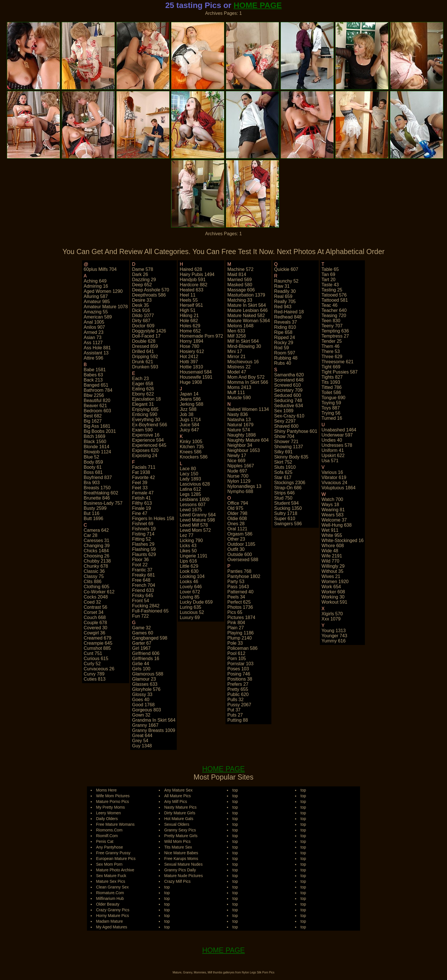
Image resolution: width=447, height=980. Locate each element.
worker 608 (333, 592)
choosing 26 (97, 556)
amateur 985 (97, 302)
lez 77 (186, 535)
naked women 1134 (248, 409)
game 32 (141, 628)
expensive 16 (146, 435)
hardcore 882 (193, 285)
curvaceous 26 (99, 669)
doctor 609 (143, 326)
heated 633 (191, 290)
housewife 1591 (196, 377)
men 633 (236, 331)
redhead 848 (288, 317)
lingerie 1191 (193, 556)
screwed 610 (287, 385)
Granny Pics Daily (180, 870)
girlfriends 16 (146, 659)
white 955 (332, 535)
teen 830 (331, 321)
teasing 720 (334, 315)
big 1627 (93, 421)
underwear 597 (337, 435)
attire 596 (94, 358)
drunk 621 (143, 362)
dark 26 (140, 274)
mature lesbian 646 (247, 310)
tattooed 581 (335, 300)
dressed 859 (145, 346)
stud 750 (283, 498)
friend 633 (143, 590)
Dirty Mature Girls (180, 813)
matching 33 (240, 300)
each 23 (140, 379)
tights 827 (332, 377)
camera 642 (96, 530)
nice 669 (236, 461)
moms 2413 (239, 387)
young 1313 (334, 631)
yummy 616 (334, 641)
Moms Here (106, 790)
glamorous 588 (148, 674)
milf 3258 (236, 336)
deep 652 (142, 285)
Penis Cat (105, 841)
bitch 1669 (95, 436)
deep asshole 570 (151, 290)
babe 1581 (95, 370)
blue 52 (92, 457)
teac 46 (330, 305)
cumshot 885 (97, 648)
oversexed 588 (243, 560)
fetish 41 (141, 498)
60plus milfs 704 (100, 269)
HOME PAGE (258, 5)
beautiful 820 (97, 400)
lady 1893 (190, 479)
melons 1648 (240, 326)
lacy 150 (189, 474)
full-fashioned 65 (150, 611)
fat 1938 (141, 472)
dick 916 (141, 310)
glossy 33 (142, 694)
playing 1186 (240, 633)
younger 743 (334, 636)
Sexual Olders (177, 824)
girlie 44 (141, 664)
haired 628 (191, 269)
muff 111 (236, 392)
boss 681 (93, 472)
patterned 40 (240, 592)
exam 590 (142, 430)
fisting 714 (143, 534)
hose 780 (189, 346)
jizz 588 (188, 409)
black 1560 (95, 442)
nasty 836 (237, 414)
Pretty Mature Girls (181, 836)
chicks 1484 (96, 551)
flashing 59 (144, 549)
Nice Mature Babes (181, 853)
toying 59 (331, 403)
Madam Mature (109, 921)
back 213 (93, 380)
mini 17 (235, 351)
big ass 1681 (97, 426)
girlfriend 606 (146, 653)
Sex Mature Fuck (111, 876)
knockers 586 (194, 457)
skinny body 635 (291, 457)
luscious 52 (192, 612)
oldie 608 (237, 519)
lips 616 (188, 561)
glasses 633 (145, 684)
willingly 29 (333, 566)
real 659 (283, 296)
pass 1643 (238, 587)
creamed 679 (98, 638)
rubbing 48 (286, 358)
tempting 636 (335, 331)
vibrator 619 (334, 477)
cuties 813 (95, 679)
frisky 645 (143, 595)
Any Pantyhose (109, 847)
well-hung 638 (337, 525)
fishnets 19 (144, 529)
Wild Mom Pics (177, 841)
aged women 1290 (103, 291)
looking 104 (192, 576)
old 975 (235, 508)
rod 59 (282, 348)
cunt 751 (93, 653)
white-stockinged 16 (343, 540)
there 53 (331, 351)
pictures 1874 (241, 617)
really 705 (285, 302)
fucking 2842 (146, 606)
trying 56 (331, 413)
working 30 (333, 597)
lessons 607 (193, 505)
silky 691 (284, 452)
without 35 (332, 571)
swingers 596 (288, 524)
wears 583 (333, 515)
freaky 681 (143, 575)
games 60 (143, 633)
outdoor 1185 (241, 544)
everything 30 (146, 420)
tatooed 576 (334, 295)
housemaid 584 (196, 372)
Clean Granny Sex (112, 887)
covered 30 (96, 628)
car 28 (91, 535)
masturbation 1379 (246, 295)
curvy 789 (94, 674)
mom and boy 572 (246, 377)
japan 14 (189, 394)
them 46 (331, 346)
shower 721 (286, 442)
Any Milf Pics (176, 802)
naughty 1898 (241, 435)
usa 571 (330, 461)
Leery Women (108, 813)
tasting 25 (332, 290)
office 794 (238, 503)
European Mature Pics (116, 859)
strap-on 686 (288, 488)
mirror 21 (236, 357)
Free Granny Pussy (113, 853)
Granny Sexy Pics (180, 830)
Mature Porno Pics (112, 802)
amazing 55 (96, 312)
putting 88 (237, 720)
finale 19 (141, 508)
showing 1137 (289, 447)
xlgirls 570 (332, 614)
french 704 (144, 585)
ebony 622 (143, 394)
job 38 (186, 414)
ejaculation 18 (146, 399)
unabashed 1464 (339, 430)
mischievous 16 (243, 362)
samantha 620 (289, 375)
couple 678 (96, 623)
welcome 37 (334, 520)
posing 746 (239, 674)
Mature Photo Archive (115, 870)
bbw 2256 (94, 395)
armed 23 (94, 332)
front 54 (141, 601)
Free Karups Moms (181, 859)
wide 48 (330, 551)
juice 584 (189, 425)
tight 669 (331, 367)
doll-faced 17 (146, 336)
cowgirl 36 (95, 633)
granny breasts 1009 (154, 730)
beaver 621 (96, 406)
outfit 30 (236, 549)
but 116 (92, 513)
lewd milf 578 (194, 525)
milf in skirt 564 (243, 341)
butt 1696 (94, 519)
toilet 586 (331, 392)
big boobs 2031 (100, 431)
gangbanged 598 (150, 638)
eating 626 (143, 389)
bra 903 (92, 483)
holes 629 (190, 326)
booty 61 (93, 467)
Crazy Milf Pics (177, 881)
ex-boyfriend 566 (150, 425)
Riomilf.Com (107, 836)
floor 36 (140, 560)
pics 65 (235, 612)
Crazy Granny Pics (113, 910)
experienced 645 (149, 445)
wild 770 (330, 561)
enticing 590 (145, 414)
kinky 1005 (191, 442)
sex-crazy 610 (289, 416)
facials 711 (144, 467)
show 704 (284, 436)
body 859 (94, 462)
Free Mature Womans (115, 824)
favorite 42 (143, 477)
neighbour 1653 (243, 450)
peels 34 (236, 597)
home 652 (190, 331)
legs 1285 (190, 494)
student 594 (287, 503)
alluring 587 (96, 296)
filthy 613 (142, 503)
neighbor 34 (240, 445)
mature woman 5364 (248, 321)
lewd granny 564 (198, 515)
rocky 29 (284, 343)
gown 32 (141, 715)
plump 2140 (239, 638)
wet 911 (330, 530)
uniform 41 (333, 450)
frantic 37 (142, 570)
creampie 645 (98, 643)
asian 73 (93, 337)
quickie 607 (286, 269)
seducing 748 (288, 400)
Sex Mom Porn (109, 864)
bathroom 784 (98, 390)
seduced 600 (288, 395)
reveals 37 (286, 322)
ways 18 (330, 505)
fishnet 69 (143, 524)
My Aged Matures (112, 927)
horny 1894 (191, 341)
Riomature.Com (110, 893)
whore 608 (333, 546)
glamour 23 (144, 679)
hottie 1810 (191, 367)
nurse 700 (238, 476)
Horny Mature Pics (112, 916)
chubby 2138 (97, 561)
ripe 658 (283, 332)
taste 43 (330, 285)
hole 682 (189, 321)
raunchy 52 (286, 281)
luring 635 (190, 607)
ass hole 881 (97, 348)
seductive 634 (289, 406)
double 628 (144, 341)
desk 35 (140, 305)
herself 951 (191, 305)
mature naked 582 (246, 315)
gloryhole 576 (146, 689)
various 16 (332, 472)
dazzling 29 (144, 280)
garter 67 (142, 643)
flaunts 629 (144, 554)
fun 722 (140, 616)
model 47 (237, 372)
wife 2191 (332, 556)
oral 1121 (237, 529)
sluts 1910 (285, 467)
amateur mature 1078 (106, 307)
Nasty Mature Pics (180, 807)
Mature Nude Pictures (183, 876)
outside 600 (239, 554)
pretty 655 (238, 689)
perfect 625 (239, 602)
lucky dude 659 (196, 602)
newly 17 (237, 455)
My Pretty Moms (110, 807)
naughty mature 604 (248, 440)
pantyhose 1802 (244, 576)
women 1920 (335, 582)
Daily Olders (107, 819)
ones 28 (236, 524)
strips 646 (285, 493)
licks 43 (188, 546)
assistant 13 (96, 353)
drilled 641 (143, 351)
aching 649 (95, 281)
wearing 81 (333, 510)
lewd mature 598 (197, 520)
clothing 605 (97, 587)
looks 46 (189, 582)
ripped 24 (285, 337)
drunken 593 (145, 367)
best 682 (93, 416)
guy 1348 (142, 746)
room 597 (285, 353)
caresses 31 (97, 540)
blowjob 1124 (97, 452)
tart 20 (329, 280)
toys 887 (331, 408)
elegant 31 (143, 404)
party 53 (236, 582)
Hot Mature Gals (179, 819)
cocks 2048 (96, 597)
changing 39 (97, 546)
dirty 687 (141, 321)
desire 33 (142, 300)
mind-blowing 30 (244, 346)
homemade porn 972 (201, 336)
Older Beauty (108, 904)
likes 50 (188, 551)
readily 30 (285, 291)
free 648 (141, 580)
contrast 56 (96, 607)
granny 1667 (145, 725)
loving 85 (189, 597)
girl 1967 (141, 648)
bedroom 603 (97, 411)
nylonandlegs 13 (244, 486)
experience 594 (148, 440)
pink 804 (236, 623)
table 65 (330, 269)
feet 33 (140, 488)
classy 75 (94, 576)
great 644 (142, 735)
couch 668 (95, 617)
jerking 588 (191, 404)
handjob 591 (193, 280)
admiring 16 (96, 286)
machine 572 (240, 269)
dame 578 (143, 269)
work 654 (331, 587)
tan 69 (328, 274)
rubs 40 (283, 363)
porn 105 (236, 659)
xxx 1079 (331, 619)
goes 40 (141, 700)
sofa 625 (283, 472)
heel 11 (187, 295)
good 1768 (143, 705)
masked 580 (240, 285)
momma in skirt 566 (248, 382)
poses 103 (238, 669)
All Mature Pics (177, 796)
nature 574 (238, 430)
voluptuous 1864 (339, 488)
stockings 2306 (290, 483)
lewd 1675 (191, 510)
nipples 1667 (240, 466)
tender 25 (332, 341)
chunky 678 (96, 566)
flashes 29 (143, 544)
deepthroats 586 (149, 295)
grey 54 (140, 741)
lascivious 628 (195, 484)
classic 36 (94, 571)
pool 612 (236, 653)
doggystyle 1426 (149, 331)
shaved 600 (286, 426)
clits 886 (93, 582)
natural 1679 (240, 425)
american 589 (98, 317)
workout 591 (334, 602)
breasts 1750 (97, 488)
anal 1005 (94, 322)
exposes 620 (145, 450)
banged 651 (96, 385)
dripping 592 (145, 357)
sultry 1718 (286, 513)
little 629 (189, 566)
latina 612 (190, 489)
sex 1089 (284, 411)
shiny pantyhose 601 (296, 431)
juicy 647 (189, 430)
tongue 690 (334, 398)
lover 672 (190, 592)
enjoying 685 (145, 409)
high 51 (187, 310)
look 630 (189, 571)
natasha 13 (239, 420)
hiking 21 (189, 315)
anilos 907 (95, 327)
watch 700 (332, 499)
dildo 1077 (143, 315)
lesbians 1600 (194, 499)
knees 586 (191, 452)
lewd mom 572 (195, 530)
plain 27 (235, 628)
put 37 (234, 710)
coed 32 (93, 602)
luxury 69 (190, 617)
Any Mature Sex (178, 790)
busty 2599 (95, 508)
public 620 (238, 694)
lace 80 (188, 469)
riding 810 (285, 327)
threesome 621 (338, 362)
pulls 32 (235, 700)
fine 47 (140, 513)
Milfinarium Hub (110, 898)
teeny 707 (332, 326)
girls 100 (141, 669)
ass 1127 (93, 343)
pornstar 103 (240, 664)
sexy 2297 (285, 421)
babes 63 (94, 375)
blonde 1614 (97, 447)
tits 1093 (331, 382)
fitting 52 (141, 539)
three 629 (332, 357)
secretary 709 (288, 390)
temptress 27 (335, 336)
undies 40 (332, 440)
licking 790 (191, 540)
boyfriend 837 (98, 477)
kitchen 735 (192, 447)
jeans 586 (190, 399)
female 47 (143, 493)
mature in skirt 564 (246, 305)
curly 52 (92, 664)
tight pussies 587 (340, 372)
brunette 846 (97, 498)
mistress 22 (239, 367)
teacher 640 (334, 310)
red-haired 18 (289, 312)
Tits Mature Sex (178, 847)
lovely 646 (191, 587)
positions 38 (240, 679)
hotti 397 (189, 362)
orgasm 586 (240, 534)
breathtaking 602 (101, 493)
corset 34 (94, 612)
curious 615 (96, 659)
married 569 (239, 280)
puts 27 (235, 715)
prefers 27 (238, 684)
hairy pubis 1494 (197, 274)
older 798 (237, 513)
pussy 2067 (239, 705)
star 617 (283, 477)
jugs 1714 (190, 420)
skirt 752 (283, 462)
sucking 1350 (288, 508)
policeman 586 (242, 648)
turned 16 (332, 418)
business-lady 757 (103, 503)
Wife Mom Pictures (113, 796)
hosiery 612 (192, 351)
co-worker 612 (99, 592)
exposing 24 (145, 455)
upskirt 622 (333, 455)
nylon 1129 (239, 481)
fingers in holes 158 (153, 519)
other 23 (236, 539)
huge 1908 (191, 382)
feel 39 (140, 483)
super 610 (285, 519)
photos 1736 (240, 607)
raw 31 (282, 286)
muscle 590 (239, 398)
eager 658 (143, 384)
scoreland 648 (289, 380)
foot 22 (140, 565)
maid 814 (237, 274)
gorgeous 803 (146, 710)
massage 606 (241, 290)
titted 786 (332, 387)
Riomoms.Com (109, 830)
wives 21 (331, 576)
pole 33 (235, 643)
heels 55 (189, 300)
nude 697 (237, 471)
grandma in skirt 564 (154, 720)
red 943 (283, 307)
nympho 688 (240, 491)
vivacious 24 (334, 483)
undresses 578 (337, 445)
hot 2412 (189, 357)
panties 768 (239, 571)
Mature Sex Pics (111, 881)
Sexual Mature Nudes (183, 864)
